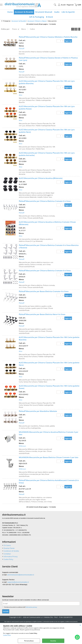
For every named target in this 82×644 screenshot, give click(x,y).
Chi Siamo (7, 545)
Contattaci (7, 554)
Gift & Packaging (37, 17)
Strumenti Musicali (44, 12)
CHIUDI (80, 625)
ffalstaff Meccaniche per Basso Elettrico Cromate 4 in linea (44, 291)
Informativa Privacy (11, 556)
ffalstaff (22, 48)
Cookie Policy (7, 635)
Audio (57, 12)
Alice (21, 95)
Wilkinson (22, 446)
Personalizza (29, 641)
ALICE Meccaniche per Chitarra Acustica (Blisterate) (41, 178)
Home (10, 12)
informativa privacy (31, 607)
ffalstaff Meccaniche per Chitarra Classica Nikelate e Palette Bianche (48, 37)
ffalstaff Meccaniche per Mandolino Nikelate (38, 411)
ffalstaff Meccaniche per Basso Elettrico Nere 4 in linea (42, 314)
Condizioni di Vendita (11, 551)
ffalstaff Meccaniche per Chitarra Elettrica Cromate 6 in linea (45, 201)
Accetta (53, 641)
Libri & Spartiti (68, 12)
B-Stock (49, 17)
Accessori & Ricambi (24, 12)
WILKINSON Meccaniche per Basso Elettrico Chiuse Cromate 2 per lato (49, 457)
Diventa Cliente (9, 548)
